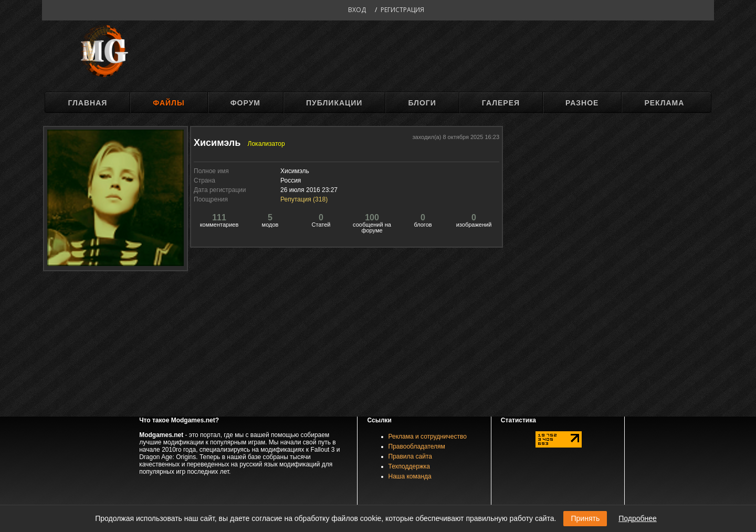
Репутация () (304, 199)
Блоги (422, 103)
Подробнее (638, 518)
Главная (87, 103)
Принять (585, 518)
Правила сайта (410, 456)
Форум (245, 103)
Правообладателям (417, 446)
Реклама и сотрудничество (428, 437)
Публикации (334, 103)
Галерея (501, 103)
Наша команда (410, 476)
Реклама (664, 103)
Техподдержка (409, 466)
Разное (582, 103)
